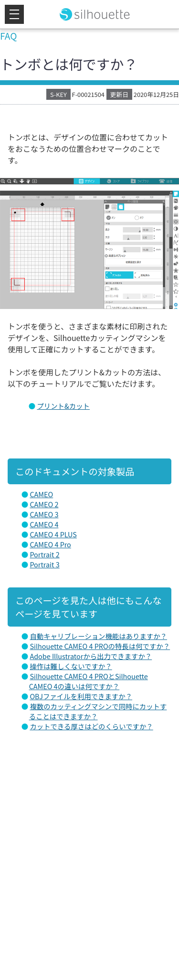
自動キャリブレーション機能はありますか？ (98, 636)
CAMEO (41, 494)
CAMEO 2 (44, 504)
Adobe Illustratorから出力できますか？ (91, 656)
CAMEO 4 (44, 524)
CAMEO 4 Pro (50, 544)
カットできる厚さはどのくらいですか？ (91, 726)
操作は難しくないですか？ (71, 666)
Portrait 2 (44, 554)
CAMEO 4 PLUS (53, 534)
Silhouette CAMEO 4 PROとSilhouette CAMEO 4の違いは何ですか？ (89, 681)
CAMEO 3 (44, 514)
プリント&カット (63, 406)
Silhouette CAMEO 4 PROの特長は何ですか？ (100, 646)
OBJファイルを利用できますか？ (81, 696)
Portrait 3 (44, 564)
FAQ (8, 36)
